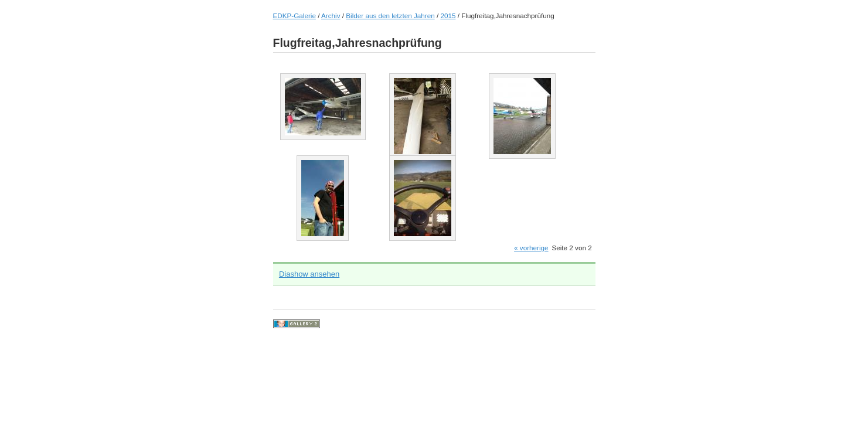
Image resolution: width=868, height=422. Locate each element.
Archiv (331, 16)
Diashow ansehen (309, 274)
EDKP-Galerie (295, 16)
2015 (448, 16)
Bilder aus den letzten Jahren (390, 16)
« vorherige (531, 248)
